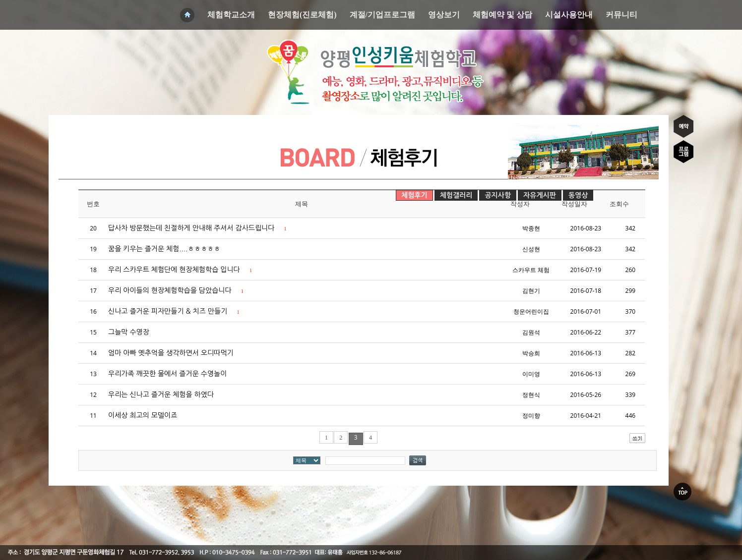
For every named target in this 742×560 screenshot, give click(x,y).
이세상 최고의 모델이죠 (143, 415)
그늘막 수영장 (129, 332)
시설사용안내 (569, 15)
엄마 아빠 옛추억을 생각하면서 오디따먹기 (171, 353)
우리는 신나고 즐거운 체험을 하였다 (161, 394)
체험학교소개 (231, 15)
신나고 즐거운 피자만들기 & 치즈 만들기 (174, 311)
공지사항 (498, 195)
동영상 (578, 195)
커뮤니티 (621, 15)
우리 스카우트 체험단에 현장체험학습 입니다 (180, 270)
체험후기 (414, 195)
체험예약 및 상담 (502, 15)
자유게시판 (540, 195)
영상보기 (444, 15)
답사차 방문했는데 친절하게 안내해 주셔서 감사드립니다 (197, 228)
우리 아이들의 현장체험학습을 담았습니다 (176, 290)
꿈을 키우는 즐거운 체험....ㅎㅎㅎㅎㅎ (164, 249)
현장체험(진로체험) (302, 15)
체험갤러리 (456, 195)
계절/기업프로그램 (382, 15)
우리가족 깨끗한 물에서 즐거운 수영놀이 (167, 374)
